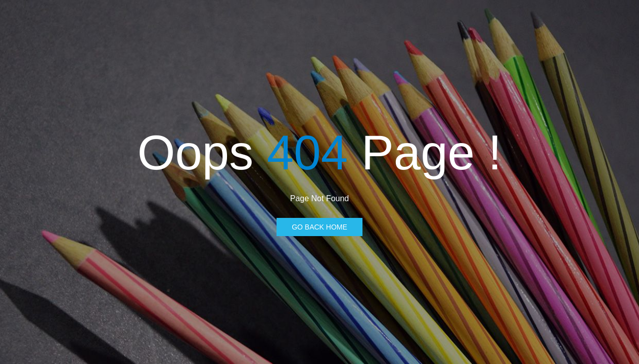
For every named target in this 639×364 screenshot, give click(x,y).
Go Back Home (319, 227)
